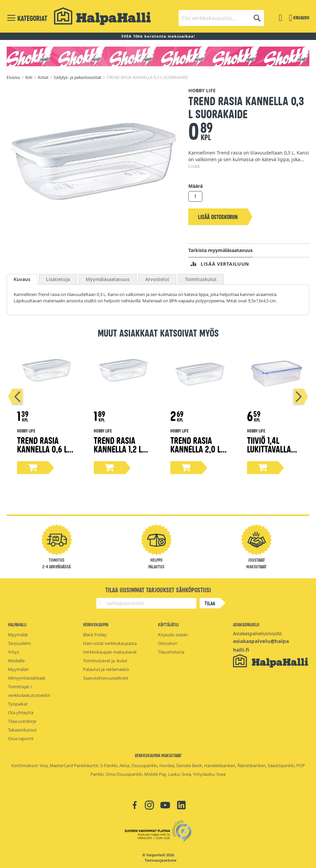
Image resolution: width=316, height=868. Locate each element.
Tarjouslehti (19, 643)
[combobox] (221, 18)
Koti (29, 77)
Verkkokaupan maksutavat (110, 652)
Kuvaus (22, 279)
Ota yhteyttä (21, 713)
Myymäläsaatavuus (108, 279)
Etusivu (14, 77)
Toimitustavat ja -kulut (105, 661)
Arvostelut (157, 279)
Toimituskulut (201, 279)
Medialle (16, 661)
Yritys (13, 652)
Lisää (194, 166)
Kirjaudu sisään (173, 635)
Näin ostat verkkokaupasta (110, 643)
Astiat (43, 77)
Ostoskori (168, 643)
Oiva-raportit (21, 738)
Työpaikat (18, 704)
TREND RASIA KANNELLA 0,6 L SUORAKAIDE (42, 449)
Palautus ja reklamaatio (106, 669)
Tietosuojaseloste (161, 860)
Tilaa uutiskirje (22, 721)
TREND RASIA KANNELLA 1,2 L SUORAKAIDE (118, 449)
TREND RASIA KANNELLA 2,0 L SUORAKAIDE (195, 449)
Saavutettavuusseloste (106, 678)
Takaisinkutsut (22, 730)
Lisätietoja (58, 279)
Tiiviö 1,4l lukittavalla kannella (269, 449)
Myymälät (18, 635)
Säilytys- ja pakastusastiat (78, 77)
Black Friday (95, 635)
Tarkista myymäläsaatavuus (220, 250)
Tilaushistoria (171, 652)
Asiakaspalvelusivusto (257, 633)
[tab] (22, 279)
